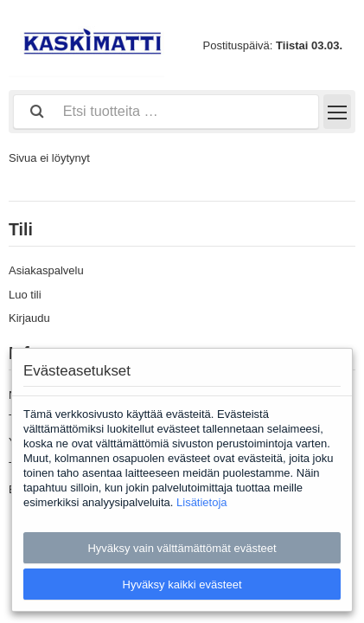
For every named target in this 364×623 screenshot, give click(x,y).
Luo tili (25, 295)
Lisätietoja (202, 502)
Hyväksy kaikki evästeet (182, 584)
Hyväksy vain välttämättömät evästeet (182, 548)
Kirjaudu (29, 318)
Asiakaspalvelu (46, 270)
